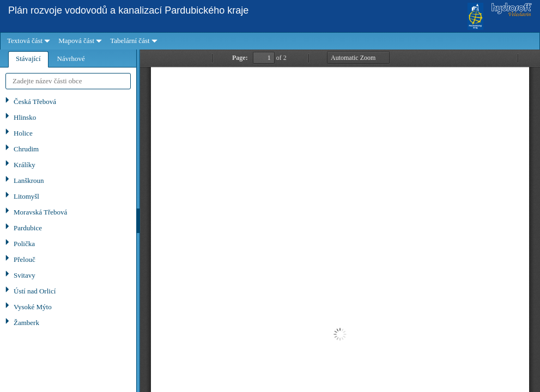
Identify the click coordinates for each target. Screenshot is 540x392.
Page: (240, 58)
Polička (24, 244)
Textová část (25, 41)
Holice (23, 133)
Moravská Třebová (40, 212)
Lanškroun (29, 180)
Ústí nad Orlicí (35, 291)
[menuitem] (27, 41)
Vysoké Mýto (33, 307)
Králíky (25, 165)
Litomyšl (26, 196)
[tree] (68, 243)
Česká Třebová (35, 102)
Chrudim (26, 149)
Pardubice (28, 228)
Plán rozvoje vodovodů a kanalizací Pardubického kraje (128, 10)
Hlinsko (25, 117)
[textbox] (68, 81)
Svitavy (25, 275)
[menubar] (270, 41)
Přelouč (25, 259)
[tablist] (68, 221)
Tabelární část (130, 41)
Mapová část (76, 41)
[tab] (28, 59)
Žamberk (26, 323)
